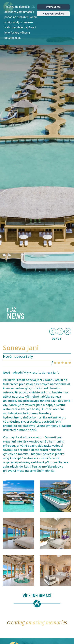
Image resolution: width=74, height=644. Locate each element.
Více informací (37, 596)
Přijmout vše (53, 7)
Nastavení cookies (53, 14)
